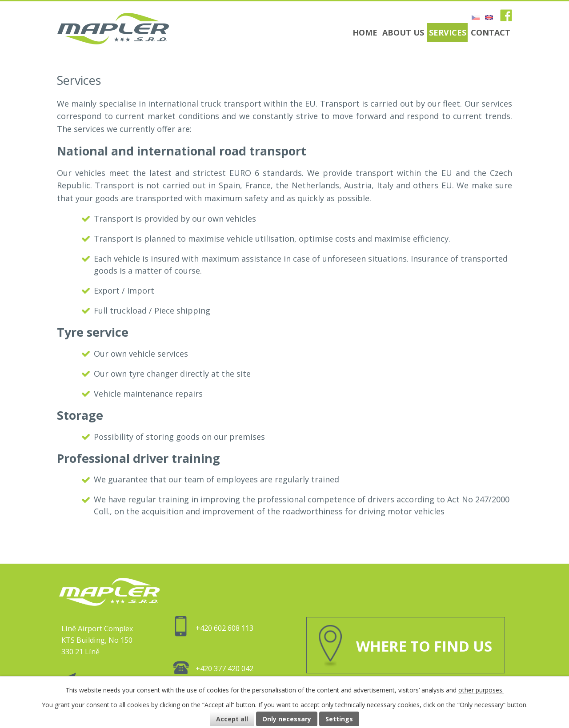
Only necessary (287, 719)
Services (448, 32)
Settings (339, 719)
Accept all (232, 719)
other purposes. (481, 690)
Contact (491, 32)
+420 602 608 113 (213, 628)
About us (403, 32)
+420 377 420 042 (213, 668)
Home (365, 32)
